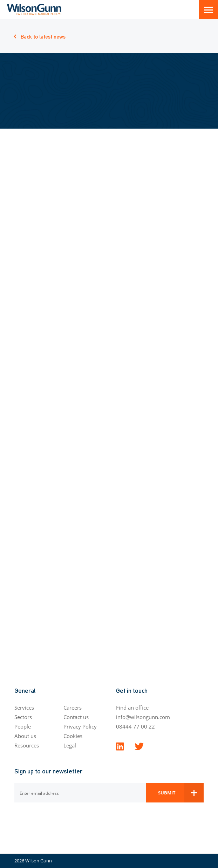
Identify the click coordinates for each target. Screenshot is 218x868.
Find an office (132, 708)
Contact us (76, 717)
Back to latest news (43, 36)
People (23, 726)
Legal (70, 745)
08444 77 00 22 (135, 726)
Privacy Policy (80, 726)
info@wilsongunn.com (143, 717)
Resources (27, 745)
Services (24, 708)
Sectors (23, 717)
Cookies (73, 736)
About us (25, 736)
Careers (73, 708)
